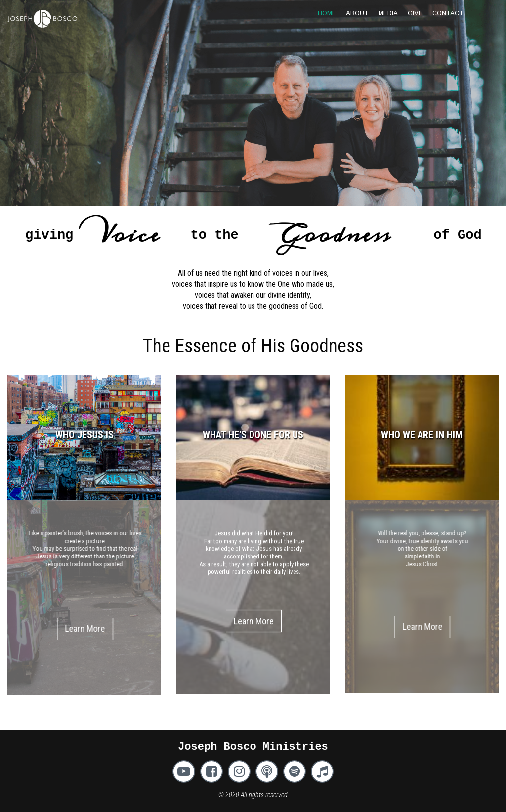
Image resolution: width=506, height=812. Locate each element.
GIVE (415, 14)
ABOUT (357, 14)
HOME (327, 14)
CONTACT (448, 14)
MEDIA (388, 14)
